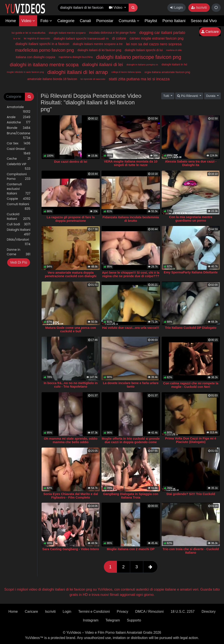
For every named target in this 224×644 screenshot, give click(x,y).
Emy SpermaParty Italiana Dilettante (191, 272)
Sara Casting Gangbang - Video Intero (71, 549)
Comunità (129, 21)
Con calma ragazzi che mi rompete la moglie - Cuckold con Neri (191, 385)
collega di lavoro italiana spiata (126, 72)
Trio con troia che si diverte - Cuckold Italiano (191, 551)
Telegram (113, 620)
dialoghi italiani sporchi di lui (144, 50)
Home (11, 21)
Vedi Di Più (19, 262)
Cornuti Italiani (19, 206)
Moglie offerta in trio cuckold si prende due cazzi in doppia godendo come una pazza (131, 442)
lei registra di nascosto (37, 38)
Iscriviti (199, 8)
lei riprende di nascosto (93, 79)
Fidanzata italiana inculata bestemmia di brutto (131, 219)
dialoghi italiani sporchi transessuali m (81, 38)
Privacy (122, 612)
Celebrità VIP (19, 166)
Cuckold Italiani (19, 217)
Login (177, 8)
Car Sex (19, 143)
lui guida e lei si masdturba (28, 33)
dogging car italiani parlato (162, 33)
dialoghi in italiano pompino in (142, 65)
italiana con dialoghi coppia (35, 57)
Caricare (210, 32)
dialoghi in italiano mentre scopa (44, 65)
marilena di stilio (174, 50)
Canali (85, 21)
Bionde (19, 128)
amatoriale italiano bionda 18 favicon (52, 79)
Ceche (19, 159)
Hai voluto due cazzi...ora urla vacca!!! (131, 328)
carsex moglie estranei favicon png (156, 38)
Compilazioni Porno (19, 177)
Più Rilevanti (188, 96)
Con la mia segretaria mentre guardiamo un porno (191, 219)
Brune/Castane (19, 136)
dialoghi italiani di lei (102, 64)
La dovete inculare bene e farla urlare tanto (131, 385)
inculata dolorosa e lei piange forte (112, 33)
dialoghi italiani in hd (174, 64)
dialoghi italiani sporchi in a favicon (42, 44)
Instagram (91, 620)
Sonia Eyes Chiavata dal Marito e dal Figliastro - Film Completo (71, 496)
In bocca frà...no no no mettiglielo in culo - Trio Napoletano (71, 385)
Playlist (151, 21)
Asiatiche (19, 122)
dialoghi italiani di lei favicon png (99, 50)
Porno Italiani (174, 21)
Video (28, 21)
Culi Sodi (19, 224)
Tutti (167, 96)
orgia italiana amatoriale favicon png (167, 72)
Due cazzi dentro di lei (71, 162)
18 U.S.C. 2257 (183, 612)
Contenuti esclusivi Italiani (19, 189)
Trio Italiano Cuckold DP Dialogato (191, 328)
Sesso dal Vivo (204, 21)
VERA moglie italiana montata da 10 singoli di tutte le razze (131, 163)
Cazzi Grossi (19, 151)
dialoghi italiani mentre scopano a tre (98, 44)
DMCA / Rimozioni (149, 612)
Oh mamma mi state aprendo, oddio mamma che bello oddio (71, 440)
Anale (19, 117)
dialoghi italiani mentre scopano (67, 33)
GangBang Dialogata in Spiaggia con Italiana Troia (131, 496)
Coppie (19, 199)
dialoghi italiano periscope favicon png (139, 57)
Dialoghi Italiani (19, 232)
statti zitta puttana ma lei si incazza (139, 79)
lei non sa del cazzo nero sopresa (154, 44)
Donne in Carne (19, 252)
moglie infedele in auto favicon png (25, 72)
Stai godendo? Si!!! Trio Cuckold (191, 494)
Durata (211, 96)
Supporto (134, 620)
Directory (208, 612)
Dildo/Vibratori (19, 242)
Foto (46, 21)
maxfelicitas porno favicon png (45, 50)
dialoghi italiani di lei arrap (77, 72)
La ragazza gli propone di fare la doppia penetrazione (71, 219)
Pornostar (105, 21)
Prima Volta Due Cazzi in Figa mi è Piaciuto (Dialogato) (191, 440)
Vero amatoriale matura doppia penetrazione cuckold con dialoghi (71, 274)
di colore (119, 38)
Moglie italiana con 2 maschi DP (131, 549)
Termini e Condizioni (94, 612)
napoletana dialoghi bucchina (76, 57)
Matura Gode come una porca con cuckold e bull (71, 329)
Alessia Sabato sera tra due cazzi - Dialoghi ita (191, 163)
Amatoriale (19, 109)
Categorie (66, 21)
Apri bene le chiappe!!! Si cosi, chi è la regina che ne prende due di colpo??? (131, 274)
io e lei (17, 38)
